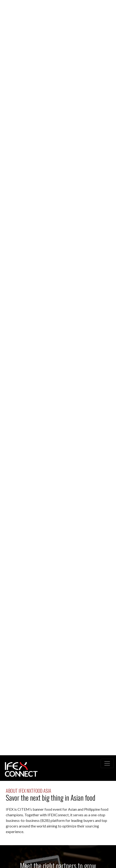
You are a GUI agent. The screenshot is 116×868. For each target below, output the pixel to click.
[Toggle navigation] (107, 763)
